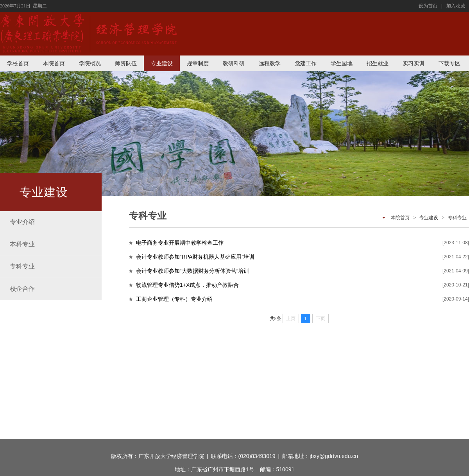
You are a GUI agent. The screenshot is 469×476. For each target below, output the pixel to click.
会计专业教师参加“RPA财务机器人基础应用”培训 (195, 257)
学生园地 (342, 63)
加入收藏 (456, 6)
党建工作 (306, 63)
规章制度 (198, 63)
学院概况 (90, 63)
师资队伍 (126, 63)
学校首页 (18, 63)
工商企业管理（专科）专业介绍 (174, 299)
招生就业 (378, 63)
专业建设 (162, 63)
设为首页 (428, 6)
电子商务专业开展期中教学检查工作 (180, 243)
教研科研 (234, 63)
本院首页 (54, 63)
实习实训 (414, 63)
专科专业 (457, 218)
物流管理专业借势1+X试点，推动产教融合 (187, 285)
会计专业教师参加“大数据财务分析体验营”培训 (192, 271)
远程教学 (270, 63)
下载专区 (449, 63)
